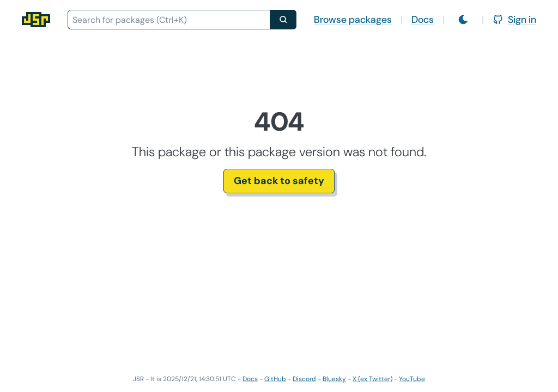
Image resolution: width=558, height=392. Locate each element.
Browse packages (353, 20)
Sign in (514, 20)
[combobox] (169, 20)
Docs (423, 20)
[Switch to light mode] (463, 20)
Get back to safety (279, 181)
